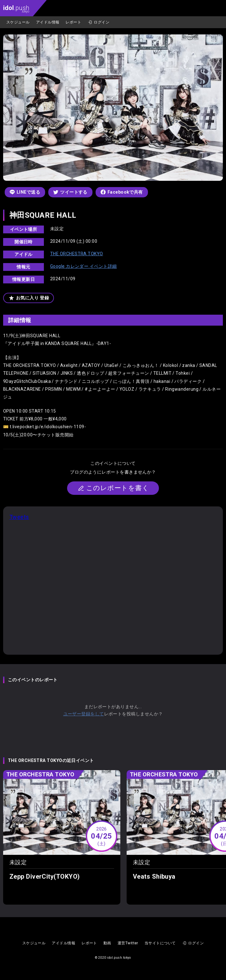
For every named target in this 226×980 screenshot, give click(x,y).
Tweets (19, 517)
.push (16, 9)
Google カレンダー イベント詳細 (84, 266)
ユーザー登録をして (84, 714)
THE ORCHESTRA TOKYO (77, 254)
